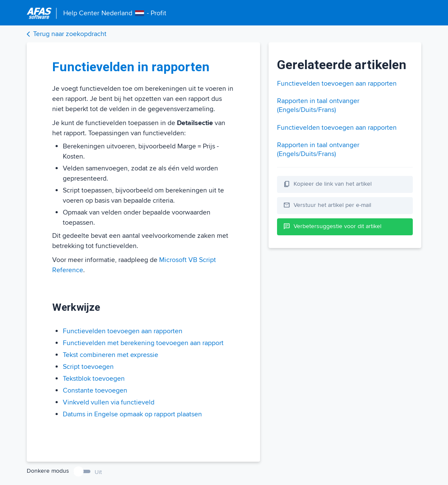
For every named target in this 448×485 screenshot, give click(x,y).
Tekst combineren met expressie (111, 355)
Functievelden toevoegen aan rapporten (123, 331)
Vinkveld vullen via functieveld (109, 402)
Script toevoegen (88, 367)
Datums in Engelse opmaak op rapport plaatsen (132, 414)
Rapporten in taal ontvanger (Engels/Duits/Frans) (318, 105)
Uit (98, 472)
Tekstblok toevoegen (94, 379)
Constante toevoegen (95, 390)
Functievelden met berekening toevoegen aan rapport (143, 343)
